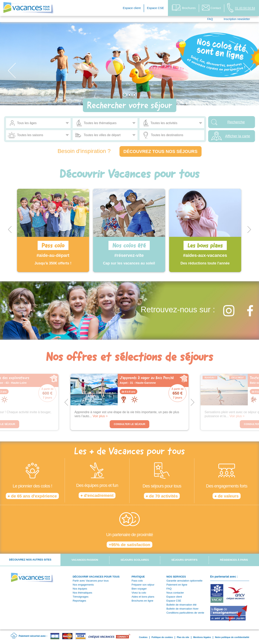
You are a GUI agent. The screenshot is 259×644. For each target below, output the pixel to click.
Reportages (79, 601)
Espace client (132, 8)
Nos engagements (83, 585)
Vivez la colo (139, 593)
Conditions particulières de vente (185, 613)
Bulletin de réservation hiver (182, 609)
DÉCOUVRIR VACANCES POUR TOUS (96, 577)
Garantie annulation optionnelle (184, 581)
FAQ (210, 19)
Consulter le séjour (129, 424)
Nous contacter (175, 593)
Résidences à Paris (234, 560)
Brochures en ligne (142, 601)
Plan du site (183, 637)
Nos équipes (80, 589)
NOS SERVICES (176, 577)
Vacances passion (85, 560)
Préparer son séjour (143, 585)
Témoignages (81, 597)
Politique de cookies (162, 637)
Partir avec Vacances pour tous (91, 581)
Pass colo (137, 581)
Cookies (143, 637)
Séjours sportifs (184, 560)
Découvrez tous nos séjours (161, 151)
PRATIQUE (138, 577)
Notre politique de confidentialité (232, 637)
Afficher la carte (238, 136)
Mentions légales (202, 637)
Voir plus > (100, 416)
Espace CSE (155, 8)
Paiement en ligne (177, 585)
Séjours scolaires (135, 560)
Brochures (184, 8)
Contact (211, 8)
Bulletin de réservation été (181, 605)
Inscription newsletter (237, 19)
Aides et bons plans (143, 597)
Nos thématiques (82, 593)
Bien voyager (139, 589)
